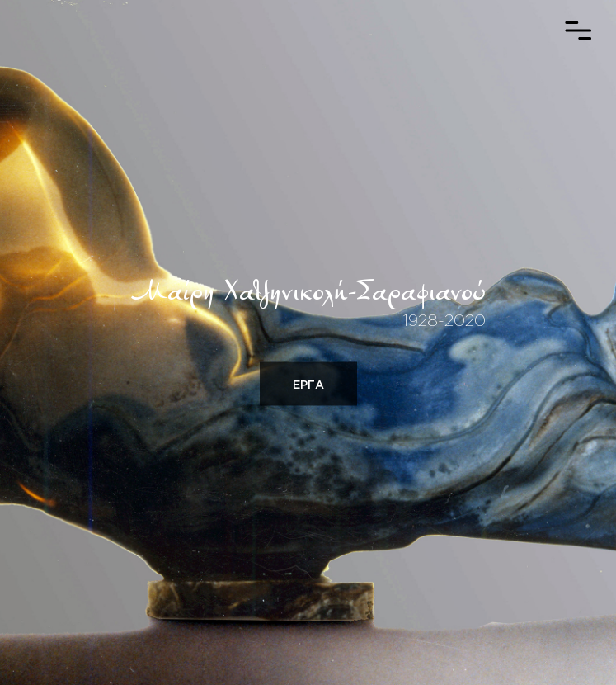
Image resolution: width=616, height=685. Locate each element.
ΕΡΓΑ (308, 384)
